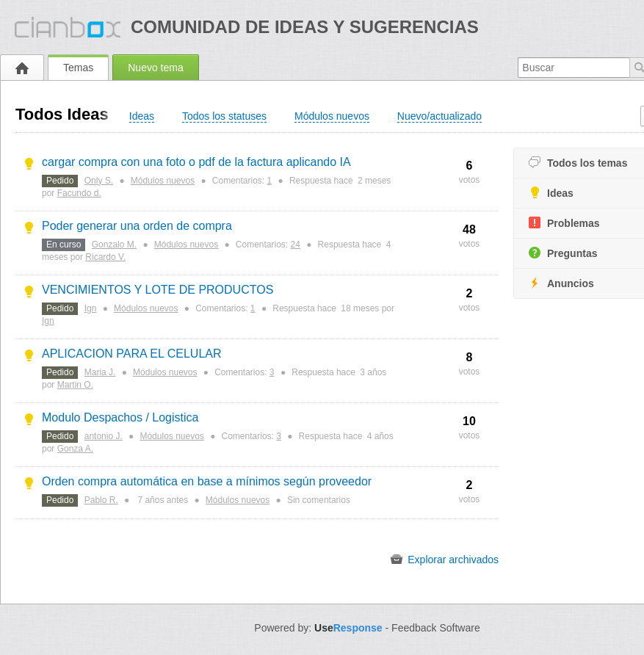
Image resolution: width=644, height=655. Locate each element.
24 (296, 245)
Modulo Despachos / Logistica (120, 417)
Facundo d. (79, 193)
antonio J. (104, 436)
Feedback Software (436, 628)
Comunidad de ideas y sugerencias (305, 27)
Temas (78, 68)
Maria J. (100, 372)
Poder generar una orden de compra (137, 226)
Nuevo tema (155, 68)
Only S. (99, 181)
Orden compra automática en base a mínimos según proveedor (207, 481)
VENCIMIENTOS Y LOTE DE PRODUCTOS (158, 290)
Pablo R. (101, 500)
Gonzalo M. (114, 245)
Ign (91, 308)
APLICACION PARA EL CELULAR (132, 354)
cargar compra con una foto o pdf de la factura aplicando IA (196, 162)
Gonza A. (75, 449)
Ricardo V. (105, 257)
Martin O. (75, 385)
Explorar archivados (445, 560)
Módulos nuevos (163, 181)
